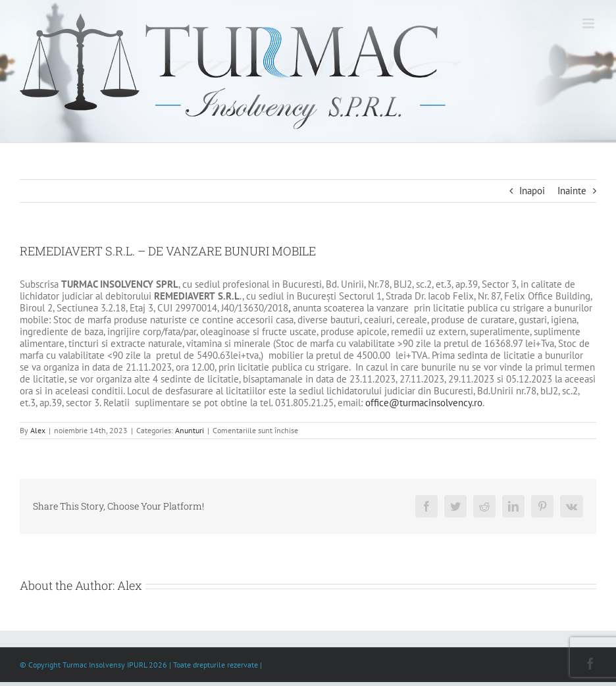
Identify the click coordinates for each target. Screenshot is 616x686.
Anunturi (190, 430)
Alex (38, 430)
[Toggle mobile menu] (589, 23)
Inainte (572, 191)
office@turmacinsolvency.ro (424, 403)
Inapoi (532, 191)
